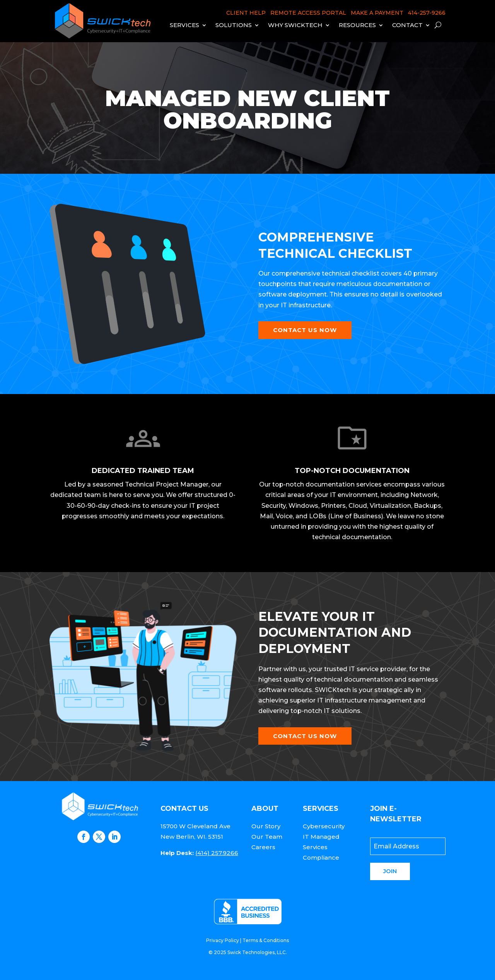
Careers (263, 847)
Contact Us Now (305, 330)
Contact (407, 25)
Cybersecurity (324, 826)
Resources (357, 25)
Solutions (234, 25)
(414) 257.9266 (217, 853)
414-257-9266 (427, 13)
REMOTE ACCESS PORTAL (308, 13)
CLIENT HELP (246, 13)
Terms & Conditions (266, 940)
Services (184, 25)
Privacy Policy (223, 940)
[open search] (438, 25)
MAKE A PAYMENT (377, 13)
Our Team (267, 837)
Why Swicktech (295, 25)
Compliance (321, 857)
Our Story (266, 826)
